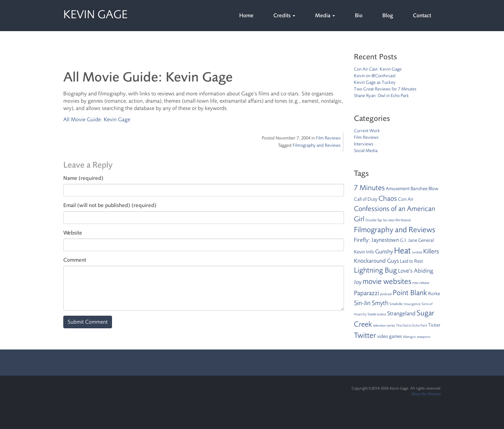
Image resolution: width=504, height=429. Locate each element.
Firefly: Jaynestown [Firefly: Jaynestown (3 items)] (376, 240)
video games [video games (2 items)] (390, 336)
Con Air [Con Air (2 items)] (406, 199)
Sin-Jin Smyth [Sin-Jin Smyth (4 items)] (371, 303)
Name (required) (83, 178)
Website (73, 233)
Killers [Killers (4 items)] (431, 251)
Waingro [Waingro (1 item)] (409, 337)
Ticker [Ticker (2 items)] (434, 325)
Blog (388, 15)
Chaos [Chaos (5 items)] (388, 198)
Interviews (364, 144)
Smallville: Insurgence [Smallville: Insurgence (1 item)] (405, 304)
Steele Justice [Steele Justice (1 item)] (377, 314)
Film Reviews (328, 138)
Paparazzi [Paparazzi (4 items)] (366, 293)
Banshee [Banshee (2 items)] (419, 189)
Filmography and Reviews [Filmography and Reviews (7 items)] (394, 230)
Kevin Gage (95, 13)
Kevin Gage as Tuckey (375, 82)
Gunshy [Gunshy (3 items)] (384, 251)
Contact (422, 15)
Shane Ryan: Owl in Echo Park (381, 96)
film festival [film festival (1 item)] (403, 220)
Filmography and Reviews (317, 145)
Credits (284, 15)
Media (325, 15)
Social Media (366, 151)
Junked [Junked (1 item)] (417, 252)
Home (246, 15)
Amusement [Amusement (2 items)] (398, 189)
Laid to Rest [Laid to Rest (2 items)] (411, 261)
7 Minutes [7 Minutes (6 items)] (369, 188)
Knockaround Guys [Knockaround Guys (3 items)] (376, 261)
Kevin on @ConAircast (375, 76)
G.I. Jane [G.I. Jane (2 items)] (409, 240)
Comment (75, 260)
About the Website (426, 394)
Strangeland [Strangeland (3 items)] (401, 313)
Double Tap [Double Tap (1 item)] (374, 220)
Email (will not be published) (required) (110, 205)
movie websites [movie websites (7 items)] (387, 281)
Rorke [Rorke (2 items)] (434, 294)
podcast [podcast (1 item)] (386, 294)
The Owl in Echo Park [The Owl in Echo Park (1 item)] (412, 325)
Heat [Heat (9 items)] (402, 250)
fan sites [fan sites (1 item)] (389, 220)
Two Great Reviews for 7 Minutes (385, 89)
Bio (359, 15)
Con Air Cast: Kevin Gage (378, 69)
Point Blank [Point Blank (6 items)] (410, 293)
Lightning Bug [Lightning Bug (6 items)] (375, 270)
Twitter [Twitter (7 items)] (365, 335)
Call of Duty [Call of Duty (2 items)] (366, 199)
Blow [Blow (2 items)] (433, 189)
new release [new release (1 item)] (421, 283)
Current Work (367, 131)
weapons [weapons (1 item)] (423, 337)
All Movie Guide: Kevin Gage (97, 119)
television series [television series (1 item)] (384, 325)
